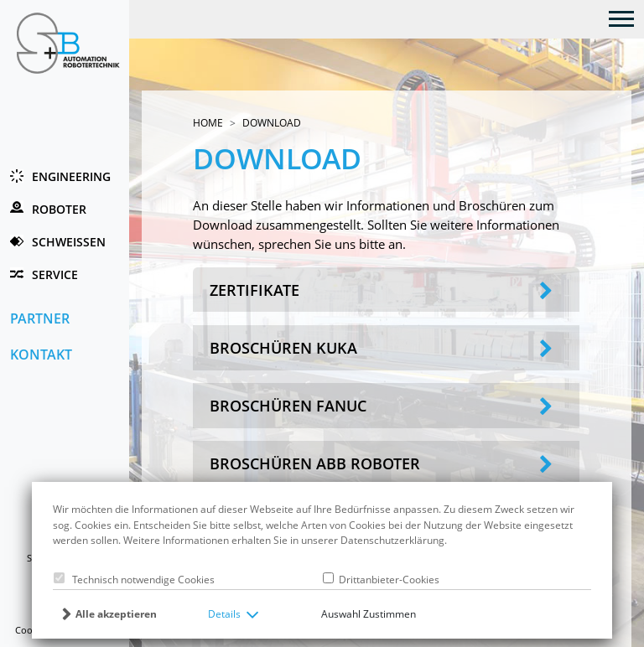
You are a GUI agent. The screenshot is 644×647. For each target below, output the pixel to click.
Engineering (71, 176)
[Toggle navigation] (622, 18)
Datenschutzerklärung (392, 540)
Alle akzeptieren (116, 614)
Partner (40, 318)
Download (272, 123)
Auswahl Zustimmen (369, 614)
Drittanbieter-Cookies (387, 580)
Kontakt (41, 354)
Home (208, 123)
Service (55, 274)
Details (224, 614)
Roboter (59, 209)
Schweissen (69, 242)
